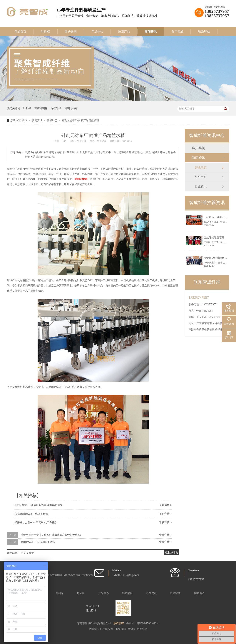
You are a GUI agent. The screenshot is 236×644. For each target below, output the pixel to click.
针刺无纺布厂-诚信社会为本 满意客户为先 (39, 505)
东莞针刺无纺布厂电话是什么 (31, 514)
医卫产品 (124, 32)
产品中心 (97, 32)
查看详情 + (165, 535)
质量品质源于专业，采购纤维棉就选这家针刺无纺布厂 (52, 535)
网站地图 (199, 593)
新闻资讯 (151, 32)
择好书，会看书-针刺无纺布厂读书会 (36, 522)
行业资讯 (201, 186)
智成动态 (52, 120)
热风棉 (81, 593)
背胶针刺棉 (41, 108)
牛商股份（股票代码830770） (120, 629)
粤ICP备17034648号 (148, 623)
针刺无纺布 (71, 108)
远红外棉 (56, 108)
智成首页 (20, 32)
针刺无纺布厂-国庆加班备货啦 (38, 542)
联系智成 (204, 32)
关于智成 (177, 32)
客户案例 (71, 32)
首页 (25, 120)
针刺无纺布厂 (82, 179)
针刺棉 (46, 32)
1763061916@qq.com (209, 317)
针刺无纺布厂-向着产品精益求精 (80, 120)
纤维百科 (201, 177)
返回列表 (171, 552)
